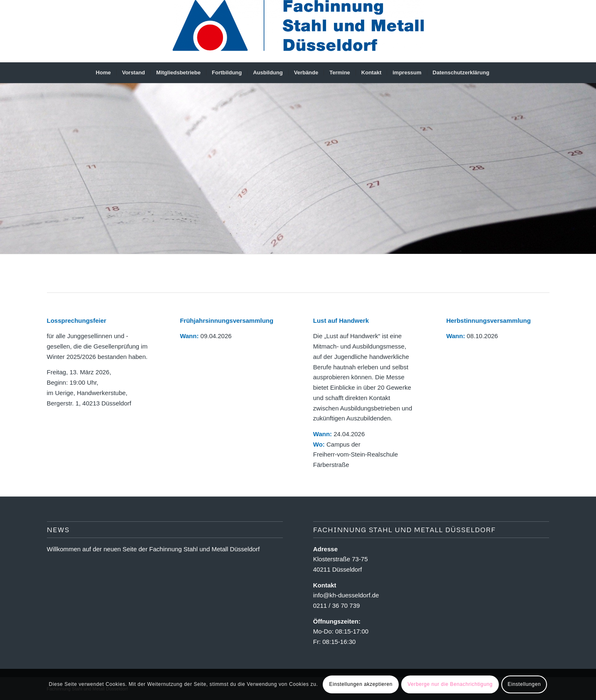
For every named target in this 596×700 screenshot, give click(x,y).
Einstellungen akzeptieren (361, 684)
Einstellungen (524, 684)
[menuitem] (103, 73)
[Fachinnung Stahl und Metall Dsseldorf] (298, 31)
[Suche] (500, 73)
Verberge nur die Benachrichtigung (450, 684)
